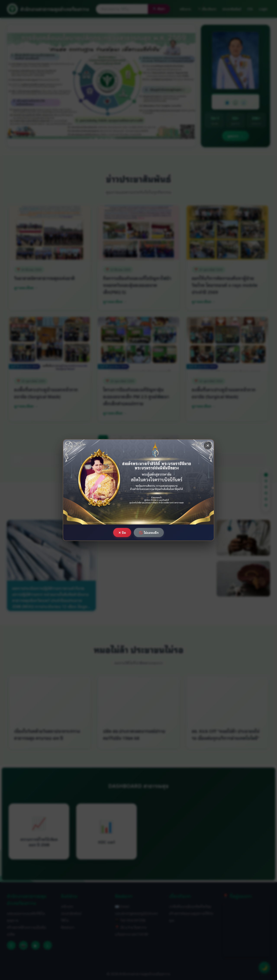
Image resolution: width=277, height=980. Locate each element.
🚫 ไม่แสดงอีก (149, 532)
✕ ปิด (122, 532)
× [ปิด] (208, 445)
